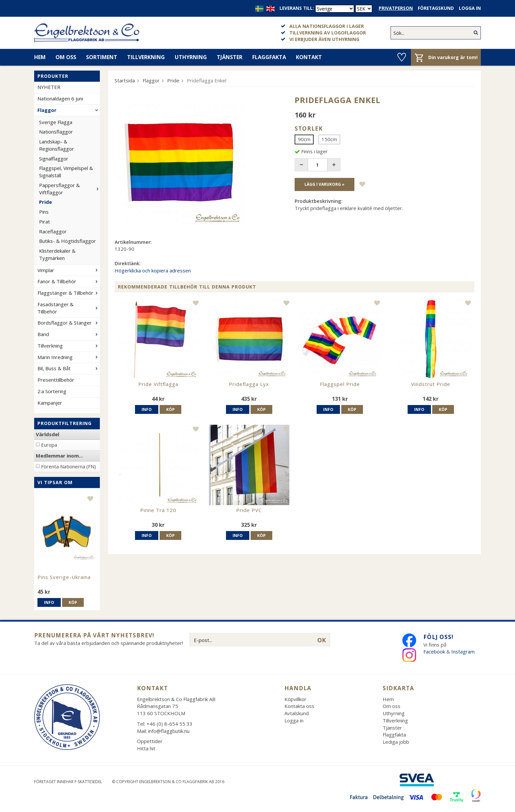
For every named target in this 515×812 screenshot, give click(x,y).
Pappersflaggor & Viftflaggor (69, 189)
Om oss (66, 57)
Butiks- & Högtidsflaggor (67, 241)
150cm (329, 139)
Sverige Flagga (56, 122)
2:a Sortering (52, 391)
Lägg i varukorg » (325, 184)
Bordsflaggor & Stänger (69, 323)
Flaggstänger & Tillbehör (69, 293)
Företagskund (436, 8)
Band (69, 334)
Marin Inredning (69, 357)
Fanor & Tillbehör (69, 281)
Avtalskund (297, 713)
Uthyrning (191, 57)
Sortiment (102, 57)
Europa (49, 445)
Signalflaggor (54, 159)
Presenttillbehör (56, 380)
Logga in (470, 8)
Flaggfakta (269, 57)
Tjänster (230, 57)
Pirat (45, 222)
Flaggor (69, 110)
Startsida (125, 80)
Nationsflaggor (56, 132)
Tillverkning (146, 57)
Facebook (434, 652)
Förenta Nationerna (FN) (68, 466)
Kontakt (309, 57)
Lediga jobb (396, 742)
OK (322, 640)
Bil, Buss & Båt (69, 368)
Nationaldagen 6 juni (60, 98)
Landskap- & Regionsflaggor (56, 145)
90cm (304, 139)
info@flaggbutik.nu (169, 731)
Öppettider (150, 741)
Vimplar (69, 270)
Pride (45, 202)
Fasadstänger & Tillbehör (69, 308)
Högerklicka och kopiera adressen (153, 270)
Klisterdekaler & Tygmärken (57, 254)
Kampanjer (50, 403)
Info (49, 602)
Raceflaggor (53, 231)
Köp (73, 602)
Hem (40, 57)
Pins (44, 212)
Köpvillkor (295, 699)
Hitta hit (146, 748)
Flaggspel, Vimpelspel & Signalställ (66, 172)
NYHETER (49, 87)
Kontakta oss (299, 706)
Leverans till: (297, 8)
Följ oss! (438, 637)
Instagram (464, 652)
